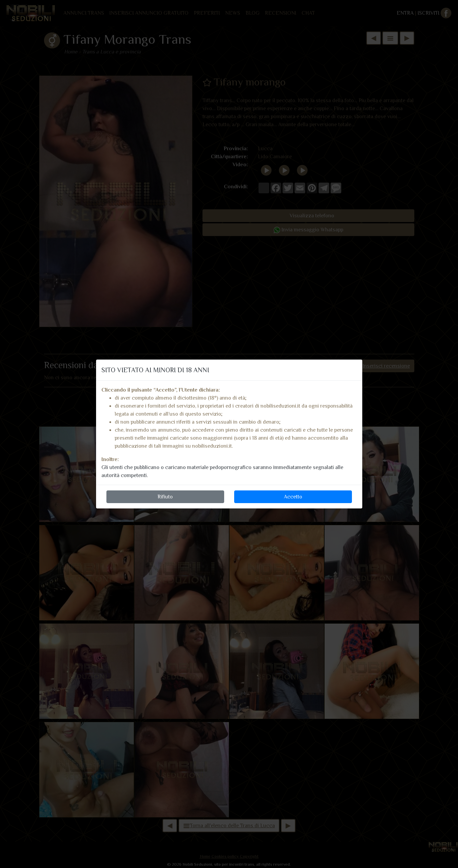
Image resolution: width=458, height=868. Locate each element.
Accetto (293, 497)
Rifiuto (165, 497)
